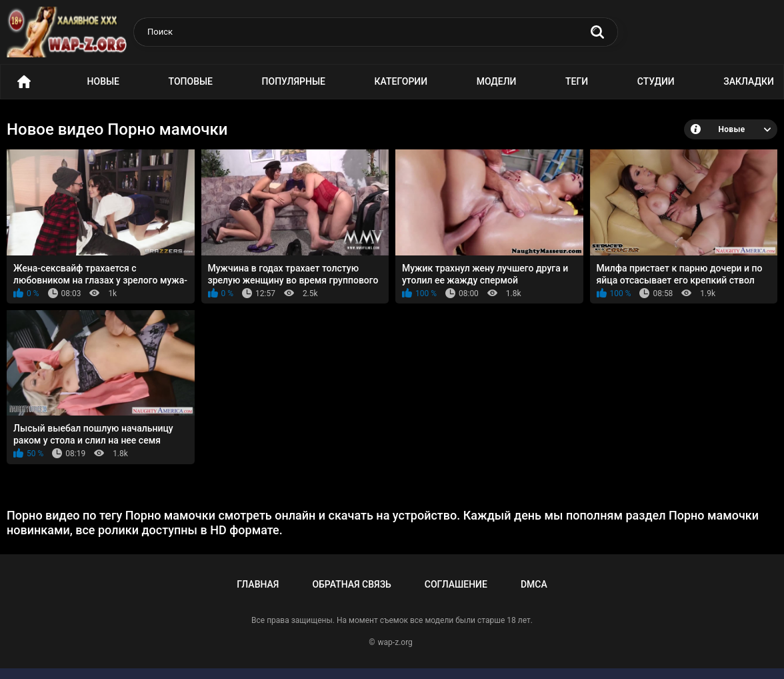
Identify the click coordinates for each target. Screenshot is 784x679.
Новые (103, 81)
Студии (656, 81)
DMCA (534, 584)
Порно (24, 82)
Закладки (749, 81)
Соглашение (456, 584)
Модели (497, 81)
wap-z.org (395, 642)
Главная (258, 584)
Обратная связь (351, 584)
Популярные (294, 81)
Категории (401, 81)
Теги (577, 81)
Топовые (191, 81)
